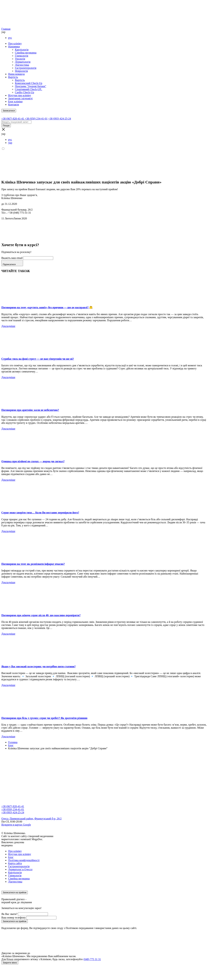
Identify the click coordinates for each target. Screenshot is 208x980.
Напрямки (14, 47)
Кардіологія (22, 50)
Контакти (14, 105)
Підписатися (12, 263)
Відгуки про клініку (20, 95)
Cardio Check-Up (24, 92)
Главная (6, 29)
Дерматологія (23, 62)
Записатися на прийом (15, 892)
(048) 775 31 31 (92, 959)
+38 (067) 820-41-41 (13, 806)
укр (10, 143)
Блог (11, 857)
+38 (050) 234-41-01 (13, 809)
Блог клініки (15, 101)
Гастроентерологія (26, 68)
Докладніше (8, 326)
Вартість (13, 77)
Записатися (9, 111)
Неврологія (21, 71)
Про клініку (15, 43)
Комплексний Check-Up (29, 83)
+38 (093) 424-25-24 (13, 812)
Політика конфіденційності (24, 860)
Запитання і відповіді (20, 98)
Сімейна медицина (26, 53)
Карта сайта (15, 863)
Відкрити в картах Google (16, 825)
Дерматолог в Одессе (20, 869)
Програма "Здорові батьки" (31, 86)
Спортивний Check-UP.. (29, 89)
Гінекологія (22, 56)
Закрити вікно (10, 963)
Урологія (20, 59)
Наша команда (16, 74)
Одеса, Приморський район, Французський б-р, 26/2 (32, 819)
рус (10, 38)
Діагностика (22, 65)
